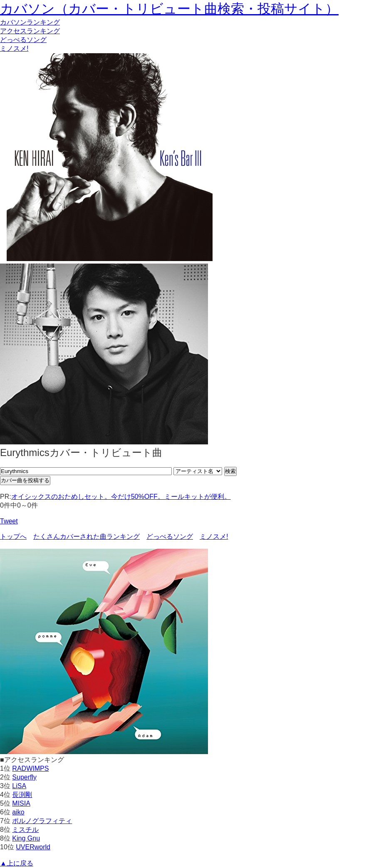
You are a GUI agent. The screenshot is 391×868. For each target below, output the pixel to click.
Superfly (24, 777)
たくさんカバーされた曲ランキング (87, 536)
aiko (18, 812)
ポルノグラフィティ (42, 821)
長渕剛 (22, 795)
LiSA (19, 786)
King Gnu (26, 838)
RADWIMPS (30, 768)
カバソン (30, 22)
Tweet (9, 521)
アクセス (30, 31)
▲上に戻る (17, 863)
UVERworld (33, 847)
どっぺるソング (23, 40)
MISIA (21, 803)
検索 (230, 471)
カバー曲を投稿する (25, 480)
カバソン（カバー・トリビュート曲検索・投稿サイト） (169, 9)
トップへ (13, 536)
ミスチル (25, 830)
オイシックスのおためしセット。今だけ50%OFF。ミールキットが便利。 (121, 497)
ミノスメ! (14, 48)
